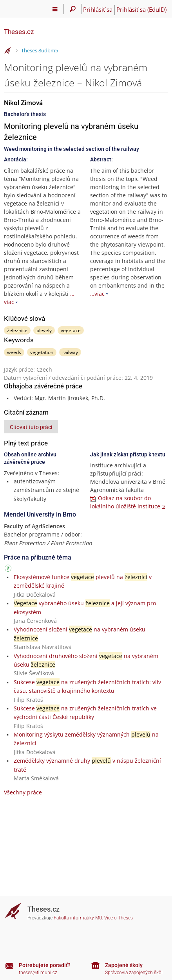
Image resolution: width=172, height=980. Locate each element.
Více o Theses (119, 918)
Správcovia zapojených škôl (134, 973)
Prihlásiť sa (98, 9)
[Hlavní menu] (55, 9)
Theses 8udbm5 (40, 50)
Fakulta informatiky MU (78, 918)
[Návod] (9, 570)
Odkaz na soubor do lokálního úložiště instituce (125, 502)
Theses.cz (19, 32)
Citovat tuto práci (31, 427)
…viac (97, 294)
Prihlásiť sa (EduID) (141, 9)
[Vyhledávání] (73, 9)
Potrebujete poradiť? (45, 965)
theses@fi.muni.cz (38, 973)
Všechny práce (23, 792)
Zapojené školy (124, 965)
